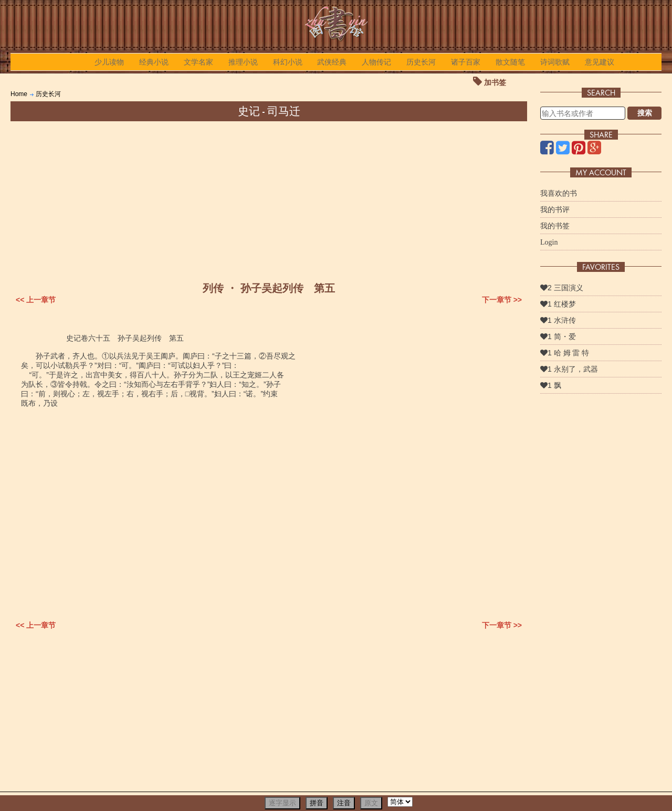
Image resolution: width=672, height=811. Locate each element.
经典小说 (154, 62)
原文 (371, 803)
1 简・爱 (558, 336)
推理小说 (243, 62)
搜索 (645, 113)
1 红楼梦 (558, 304)
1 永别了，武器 (569, 369)
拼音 (317, 803)
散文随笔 (510, 62)
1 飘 (551, 385)
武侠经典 (332, 62)
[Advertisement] (269, 200)
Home (19, 94)
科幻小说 (288, 62)
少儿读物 (109, 62)
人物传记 (376, 62)
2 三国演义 (562, 288)
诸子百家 (466, 62)
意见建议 (600, 62)
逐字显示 (282, 803)
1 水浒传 (558, 320)
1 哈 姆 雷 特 (565, 353)
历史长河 (421, 62)
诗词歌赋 (555, 62)
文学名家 (198, 62)
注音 (344, 803)
